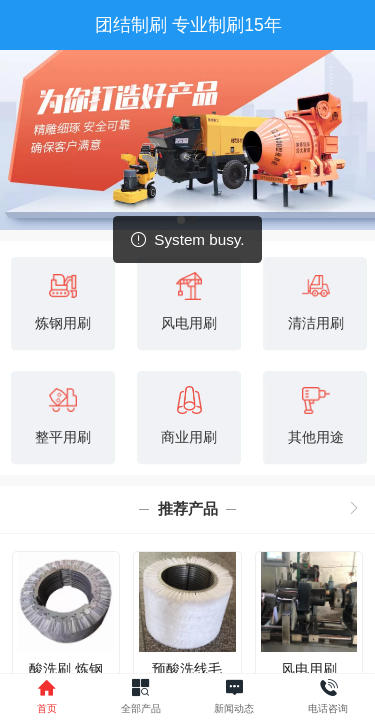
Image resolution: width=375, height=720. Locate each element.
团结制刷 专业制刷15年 (188, 25)
